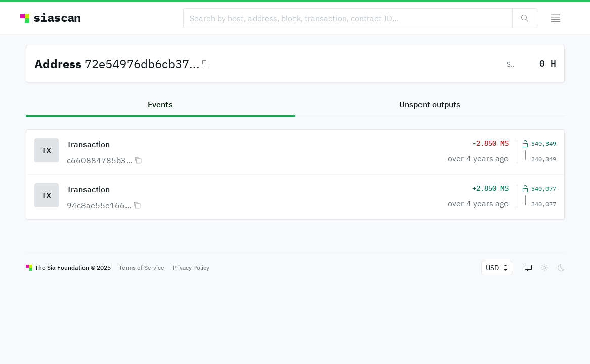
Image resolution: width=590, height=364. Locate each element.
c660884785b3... (99, 160)
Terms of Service (142, 268)
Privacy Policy (191, 268)
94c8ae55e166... (99, 205)
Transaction (88, 144)
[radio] (528, 268)
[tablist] (295, 105)
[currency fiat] (493, 268)
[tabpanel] (295, 169)
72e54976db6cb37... (142, 64)
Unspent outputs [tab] (430, 104)
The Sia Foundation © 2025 (73, 268)
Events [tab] (160, 104)
